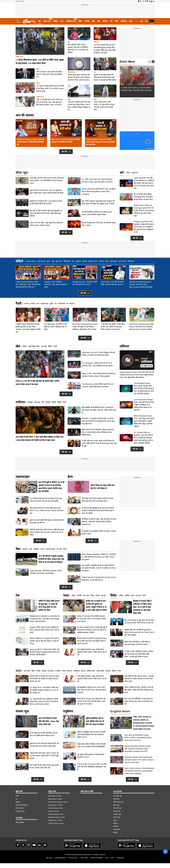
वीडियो (55, 21)
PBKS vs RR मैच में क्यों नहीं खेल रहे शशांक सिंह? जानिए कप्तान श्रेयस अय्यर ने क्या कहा (37, 383)
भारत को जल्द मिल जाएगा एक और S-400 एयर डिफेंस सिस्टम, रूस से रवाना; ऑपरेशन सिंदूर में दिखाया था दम (79, 106)
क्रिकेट (25, 346)
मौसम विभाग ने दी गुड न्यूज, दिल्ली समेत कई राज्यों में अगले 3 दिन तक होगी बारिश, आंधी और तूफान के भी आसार (91, 701)
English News (20, 811)
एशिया (121, 595)
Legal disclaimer (60, 858)
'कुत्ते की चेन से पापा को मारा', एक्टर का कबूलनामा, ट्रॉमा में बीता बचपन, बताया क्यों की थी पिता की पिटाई (47, 192)
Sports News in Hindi (55, 805)
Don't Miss (127, 62)
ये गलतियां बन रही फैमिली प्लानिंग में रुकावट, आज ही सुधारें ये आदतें (99, 532)
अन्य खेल (44, 346)
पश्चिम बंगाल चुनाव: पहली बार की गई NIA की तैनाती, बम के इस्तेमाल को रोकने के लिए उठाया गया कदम (79, 77)
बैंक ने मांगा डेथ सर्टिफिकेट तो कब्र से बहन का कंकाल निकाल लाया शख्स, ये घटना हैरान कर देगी (139, 701)
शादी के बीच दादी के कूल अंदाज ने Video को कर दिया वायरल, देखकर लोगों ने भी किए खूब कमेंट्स (44, 756)
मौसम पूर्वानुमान (20, 822)
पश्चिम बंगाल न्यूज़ (118, 802)
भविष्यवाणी (67, 261)
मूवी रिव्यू (37, 402)
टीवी (43, 402)
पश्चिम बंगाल (19, 57)
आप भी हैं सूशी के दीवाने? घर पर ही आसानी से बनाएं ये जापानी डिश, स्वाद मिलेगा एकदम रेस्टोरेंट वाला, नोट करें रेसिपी (51, 487)
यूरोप (133, 595)
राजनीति (79, 595)
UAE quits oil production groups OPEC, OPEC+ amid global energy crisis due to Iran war (138, 738)
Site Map (49, 858)
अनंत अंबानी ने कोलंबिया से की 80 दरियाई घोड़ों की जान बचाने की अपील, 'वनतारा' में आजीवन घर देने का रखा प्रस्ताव (99, 568)
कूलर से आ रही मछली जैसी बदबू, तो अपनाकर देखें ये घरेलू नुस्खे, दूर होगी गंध (47, 521)
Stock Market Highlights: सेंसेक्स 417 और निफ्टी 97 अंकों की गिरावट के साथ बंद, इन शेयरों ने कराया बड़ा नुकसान (99, 557)
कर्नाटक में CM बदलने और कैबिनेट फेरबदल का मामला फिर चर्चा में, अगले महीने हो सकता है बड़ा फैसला (91, 619)
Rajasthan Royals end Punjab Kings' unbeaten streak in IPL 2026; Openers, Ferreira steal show (139, 760)
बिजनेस (72, 304)
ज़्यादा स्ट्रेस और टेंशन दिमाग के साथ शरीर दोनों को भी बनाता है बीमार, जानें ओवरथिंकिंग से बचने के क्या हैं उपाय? (47, 181)
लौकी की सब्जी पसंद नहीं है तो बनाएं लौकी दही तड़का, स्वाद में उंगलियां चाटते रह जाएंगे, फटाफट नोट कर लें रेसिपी (47, 532)
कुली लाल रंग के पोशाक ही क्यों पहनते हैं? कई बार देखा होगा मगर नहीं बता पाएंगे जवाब (44, 745)
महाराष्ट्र (103, 595)
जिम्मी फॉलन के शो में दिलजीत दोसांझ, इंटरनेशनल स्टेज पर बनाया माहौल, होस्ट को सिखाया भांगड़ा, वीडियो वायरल (98, 432)
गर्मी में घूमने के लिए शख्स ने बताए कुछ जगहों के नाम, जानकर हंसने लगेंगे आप (44, 766)
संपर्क (17, 796)
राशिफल (105, 21)
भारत (62, 21)
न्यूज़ (53, 261)
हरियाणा (70, 671)
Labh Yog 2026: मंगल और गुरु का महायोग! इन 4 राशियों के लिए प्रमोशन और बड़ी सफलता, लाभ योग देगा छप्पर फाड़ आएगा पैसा (144, 183)
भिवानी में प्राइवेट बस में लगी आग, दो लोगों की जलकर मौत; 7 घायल (99, 224)
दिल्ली (98, 595)
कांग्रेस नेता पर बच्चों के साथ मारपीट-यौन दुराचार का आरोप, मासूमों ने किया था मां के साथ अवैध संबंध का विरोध (96, 606)
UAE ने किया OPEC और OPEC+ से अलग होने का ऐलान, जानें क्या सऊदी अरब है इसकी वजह (104, 106)
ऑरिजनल (131, 261)
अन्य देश (138, 595)
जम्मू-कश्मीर (100, 671)
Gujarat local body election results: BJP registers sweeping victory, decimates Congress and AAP (138, 749)
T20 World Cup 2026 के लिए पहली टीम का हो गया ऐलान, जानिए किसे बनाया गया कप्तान (98, 385)
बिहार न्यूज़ (116, 805)
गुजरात (38, 83)
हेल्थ (131, 21)
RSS (107, 858)
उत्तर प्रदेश (86, 595)
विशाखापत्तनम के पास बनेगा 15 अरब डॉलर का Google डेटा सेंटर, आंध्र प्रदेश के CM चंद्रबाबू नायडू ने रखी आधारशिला (45, 619)
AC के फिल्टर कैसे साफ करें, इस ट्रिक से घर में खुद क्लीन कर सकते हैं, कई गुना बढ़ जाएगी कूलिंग (46, 500)
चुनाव (48, 261)
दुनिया (52, 304)
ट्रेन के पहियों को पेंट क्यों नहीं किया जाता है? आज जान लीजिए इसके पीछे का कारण (44, 734)
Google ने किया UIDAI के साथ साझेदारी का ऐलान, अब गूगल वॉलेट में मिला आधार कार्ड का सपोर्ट (44, 630)
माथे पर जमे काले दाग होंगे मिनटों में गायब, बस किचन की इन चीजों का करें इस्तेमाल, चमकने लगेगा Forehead (99, 192)
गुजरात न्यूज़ (117, 817)
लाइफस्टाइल (113, 261)
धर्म (111, 21)
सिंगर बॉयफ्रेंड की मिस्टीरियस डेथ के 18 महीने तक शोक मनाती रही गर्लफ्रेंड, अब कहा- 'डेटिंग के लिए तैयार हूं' (99, 410)
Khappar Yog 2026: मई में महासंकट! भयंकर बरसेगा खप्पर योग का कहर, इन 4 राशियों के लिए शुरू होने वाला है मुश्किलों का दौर (144, 227)
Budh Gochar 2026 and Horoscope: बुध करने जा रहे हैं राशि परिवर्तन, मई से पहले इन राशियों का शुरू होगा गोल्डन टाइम (144, 211)
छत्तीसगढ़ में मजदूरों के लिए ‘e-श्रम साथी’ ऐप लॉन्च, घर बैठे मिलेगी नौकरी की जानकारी (46, 202)
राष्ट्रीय (73, 595)
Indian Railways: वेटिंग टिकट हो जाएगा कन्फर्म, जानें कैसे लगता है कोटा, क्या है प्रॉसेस (46, 572)
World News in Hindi (55, 799)
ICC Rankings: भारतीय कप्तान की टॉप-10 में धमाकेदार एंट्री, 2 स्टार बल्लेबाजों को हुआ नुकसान (97, 364)
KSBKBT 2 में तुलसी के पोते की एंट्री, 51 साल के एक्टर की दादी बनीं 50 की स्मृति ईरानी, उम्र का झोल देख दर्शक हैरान (98, 421)
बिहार (93, 595)
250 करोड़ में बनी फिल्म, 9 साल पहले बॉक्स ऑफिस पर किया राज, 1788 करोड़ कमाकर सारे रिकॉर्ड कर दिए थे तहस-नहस (40, 439)
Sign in (152, 1)
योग (73, 261)
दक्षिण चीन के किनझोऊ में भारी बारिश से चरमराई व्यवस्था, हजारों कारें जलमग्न (137, 643)
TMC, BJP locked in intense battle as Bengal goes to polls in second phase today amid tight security (144, 723)
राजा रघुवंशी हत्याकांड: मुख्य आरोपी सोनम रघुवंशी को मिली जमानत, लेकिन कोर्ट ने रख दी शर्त (92, 652)
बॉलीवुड (30, 402)
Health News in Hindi (55, 820)
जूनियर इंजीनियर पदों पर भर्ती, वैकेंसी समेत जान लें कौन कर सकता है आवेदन (95, 721)
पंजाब (64, 671)
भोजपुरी (48, 402)
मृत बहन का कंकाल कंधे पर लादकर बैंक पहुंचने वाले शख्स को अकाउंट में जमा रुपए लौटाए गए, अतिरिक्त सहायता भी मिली (92, 630)
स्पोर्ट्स (33, 304)
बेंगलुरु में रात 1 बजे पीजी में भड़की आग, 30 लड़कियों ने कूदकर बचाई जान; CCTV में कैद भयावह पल (44, 690)
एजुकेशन (68, 711)
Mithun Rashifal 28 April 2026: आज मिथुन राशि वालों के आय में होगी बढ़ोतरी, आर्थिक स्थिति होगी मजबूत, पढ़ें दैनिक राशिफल (144, 402)
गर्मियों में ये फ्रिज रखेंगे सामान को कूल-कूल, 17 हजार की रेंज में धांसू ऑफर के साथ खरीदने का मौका (49, 606)
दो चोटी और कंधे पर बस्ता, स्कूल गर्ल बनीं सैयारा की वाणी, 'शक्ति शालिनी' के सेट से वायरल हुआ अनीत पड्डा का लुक (99, 443)
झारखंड (108, 671)
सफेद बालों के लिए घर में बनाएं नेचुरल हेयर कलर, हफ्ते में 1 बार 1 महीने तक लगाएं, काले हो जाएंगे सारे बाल (47, 511)
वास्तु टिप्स (135, 173)
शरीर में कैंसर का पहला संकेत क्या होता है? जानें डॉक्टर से (102, 487)
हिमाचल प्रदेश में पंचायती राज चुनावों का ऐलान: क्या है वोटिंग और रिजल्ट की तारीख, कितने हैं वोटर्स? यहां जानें (92, 641)
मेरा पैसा (59, 549)
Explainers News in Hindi (57, 817)
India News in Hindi (55, 796)
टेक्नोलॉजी (62, 304)
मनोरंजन (87, 21)
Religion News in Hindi (56, 814)
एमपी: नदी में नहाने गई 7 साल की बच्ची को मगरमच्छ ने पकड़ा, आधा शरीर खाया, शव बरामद (97, 181)
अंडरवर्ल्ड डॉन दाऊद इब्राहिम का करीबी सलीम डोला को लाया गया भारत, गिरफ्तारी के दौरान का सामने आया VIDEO (44, 701)
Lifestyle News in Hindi (56, 823)
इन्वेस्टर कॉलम (20, 808)
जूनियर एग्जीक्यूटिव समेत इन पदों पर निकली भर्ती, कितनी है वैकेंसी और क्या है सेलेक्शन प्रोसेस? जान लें (91, 735)
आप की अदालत (25, 115)
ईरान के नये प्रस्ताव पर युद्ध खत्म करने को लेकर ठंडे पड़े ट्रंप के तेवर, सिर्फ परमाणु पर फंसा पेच (139, 621)
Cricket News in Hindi (55, 808)
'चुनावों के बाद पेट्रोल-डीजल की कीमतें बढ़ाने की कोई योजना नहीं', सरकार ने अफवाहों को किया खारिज (105, 77)
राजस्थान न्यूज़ (117, 814)
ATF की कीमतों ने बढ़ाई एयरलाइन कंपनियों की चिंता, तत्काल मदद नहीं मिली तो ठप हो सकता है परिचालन (51, 559)
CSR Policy (84, 858)
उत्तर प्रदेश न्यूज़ (117, 796)
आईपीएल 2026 (71, 21)
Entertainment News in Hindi (58, 802)
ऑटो (31, 549)
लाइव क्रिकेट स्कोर (34, 346)
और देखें (66, 152)
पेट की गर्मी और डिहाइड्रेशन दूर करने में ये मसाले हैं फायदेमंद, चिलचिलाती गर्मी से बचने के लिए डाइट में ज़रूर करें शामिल (98, 511)
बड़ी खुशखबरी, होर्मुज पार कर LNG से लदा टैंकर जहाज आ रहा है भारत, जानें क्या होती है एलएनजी (92, 690)
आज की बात (41, 261)
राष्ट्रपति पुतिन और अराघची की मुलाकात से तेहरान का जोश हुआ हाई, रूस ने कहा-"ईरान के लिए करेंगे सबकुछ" (139, 632)
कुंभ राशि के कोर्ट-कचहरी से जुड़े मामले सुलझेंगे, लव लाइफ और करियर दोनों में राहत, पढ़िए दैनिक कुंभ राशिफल (46, 213)
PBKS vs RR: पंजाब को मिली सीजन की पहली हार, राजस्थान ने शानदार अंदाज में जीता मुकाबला (99, 375)
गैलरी (116, 21)
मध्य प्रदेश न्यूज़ (117, 808)
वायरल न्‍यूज (22, 711)
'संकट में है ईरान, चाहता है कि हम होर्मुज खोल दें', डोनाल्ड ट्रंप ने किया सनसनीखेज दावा (49, 74)
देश (56, 304)
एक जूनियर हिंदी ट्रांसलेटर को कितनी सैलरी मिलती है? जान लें (91, 756)
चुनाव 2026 (47, 21)
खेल (93, 21)
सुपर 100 (59, 261)
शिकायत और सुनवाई (22, 805)
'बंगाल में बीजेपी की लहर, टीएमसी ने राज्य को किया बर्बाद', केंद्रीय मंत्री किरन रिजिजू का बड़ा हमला (139, 690)
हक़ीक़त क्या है (93, 261)
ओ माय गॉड (122, 261)
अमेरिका (127, 595)
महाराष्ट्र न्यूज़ (117, 811)
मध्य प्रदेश (51, 671)
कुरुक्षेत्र (85, 261)
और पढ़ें (66, 232)
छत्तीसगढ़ (77, 671)
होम (40, 21)
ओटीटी (54, 402)
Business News (53, 811)
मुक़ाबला (78, 261)
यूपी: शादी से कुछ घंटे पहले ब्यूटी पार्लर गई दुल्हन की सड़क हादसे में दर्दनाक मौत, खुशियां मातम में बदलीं (98, 202)
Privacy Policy (73, 858)
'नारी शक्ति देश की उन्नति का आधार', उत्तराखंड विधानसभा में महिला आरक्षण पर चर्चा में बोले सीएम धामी (139, 679)
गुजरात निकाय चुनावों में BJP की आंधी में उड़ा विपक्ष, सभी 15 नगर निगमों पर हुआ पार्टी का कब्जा (50, 88)
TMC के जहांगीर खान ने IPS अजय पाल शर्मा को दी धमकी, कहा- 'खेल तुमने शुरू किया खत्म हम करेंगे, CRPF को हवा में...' (50, 102)
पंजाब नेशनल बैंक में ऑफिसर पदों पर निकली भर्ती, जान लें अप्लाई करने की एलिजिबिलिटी (91, 745)
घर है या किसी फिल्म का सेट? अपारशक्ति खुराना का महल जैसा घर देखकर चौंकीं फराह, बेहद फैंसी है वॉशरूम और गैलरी (105, 49)
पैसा (99, 21)
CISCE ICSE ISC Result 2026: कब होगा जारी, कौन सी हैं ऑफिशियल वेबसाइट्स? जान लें (92, 767)
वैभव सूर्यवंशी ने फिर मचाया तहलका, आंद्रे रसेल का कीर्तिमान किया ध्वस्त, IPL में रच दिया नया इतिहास (78, 49)
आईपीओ (36, 549)
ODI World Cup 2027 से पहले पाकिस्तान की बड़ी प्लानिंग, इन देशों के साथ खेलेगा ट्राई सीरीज (98, 354)
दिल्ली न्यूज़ (116, 799)
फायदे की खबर (50, 549)
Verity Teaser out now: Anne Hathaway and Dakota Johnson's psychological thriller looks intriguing (139, 771)
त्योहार (128, 173)
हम (16, 799)
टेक (18, 595)
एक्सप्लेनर (124, 21)
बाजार (42, 549)
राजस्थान (58, 671)
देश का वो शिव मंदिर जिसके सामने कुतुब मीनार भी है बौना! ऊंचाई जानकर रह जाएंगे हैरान (143, 197)
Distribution (120, 858)
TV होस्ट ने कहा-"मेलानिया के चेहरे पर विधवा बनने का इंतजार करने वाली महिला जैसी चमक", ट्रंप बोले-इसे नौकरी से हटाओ (139, 654)
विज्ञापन (18, 802)
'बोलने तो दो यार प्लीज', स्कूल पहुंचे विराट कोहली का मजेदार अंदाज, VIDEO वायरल (46, 224)
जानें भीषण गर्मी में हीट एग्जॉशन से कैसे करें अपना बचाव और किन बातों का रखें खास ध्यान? (98, 500)
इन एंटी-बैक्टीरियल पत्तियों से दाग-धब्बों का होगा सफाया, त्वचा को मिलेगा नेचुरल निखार (97, 213)
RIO (112, 858)
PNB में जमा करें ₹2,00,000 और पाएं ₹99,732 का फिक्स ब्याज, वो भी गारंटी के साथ (99, 579)
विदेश (80, 21)
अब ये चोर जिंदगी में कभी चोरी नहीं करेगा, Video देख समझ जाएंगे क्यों (49, 721)
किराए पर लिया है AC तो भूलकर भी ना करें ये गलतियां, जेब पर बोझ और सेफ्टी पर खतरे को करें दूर (44, 641)
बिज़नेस (25, 549)
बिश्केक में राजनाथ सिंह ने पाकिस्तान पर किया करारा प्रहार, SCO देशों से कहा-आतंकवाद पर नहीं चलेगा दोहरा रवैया (142, 607)
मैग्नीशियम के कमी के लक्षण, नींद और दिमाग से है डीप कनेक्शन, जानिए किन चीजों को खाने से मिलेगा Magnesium (99, 522)
